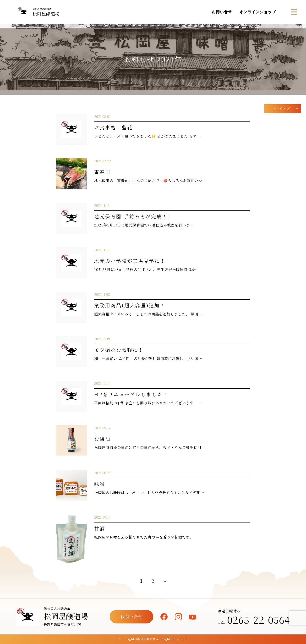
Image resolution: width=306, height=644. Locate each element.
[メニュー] (294, 12)
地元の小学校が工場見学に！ (130, 261)
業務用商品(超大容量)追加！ (130, 305)
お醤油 (102, 439)
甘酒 (100, 528)
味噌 (100, 484)
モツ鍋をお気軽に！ (119, 350)
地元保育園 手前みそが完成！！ (134, 216)
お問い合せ (222, 12)
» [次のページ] (165, 581)
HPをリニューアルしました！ (131, 394)
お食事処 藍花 (113, 127)
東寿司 (102, 172)
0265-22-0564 (258, 620)
